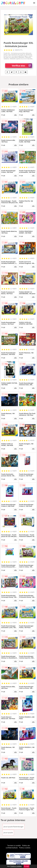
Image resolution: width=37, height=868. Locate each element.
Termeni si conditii (14, 846)
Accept (27, 866)
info (15, 115)
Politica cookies (25, 848)
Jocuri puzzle (8, 833)
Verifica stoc (22, 66)
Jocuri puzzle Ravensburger (13, 827)
